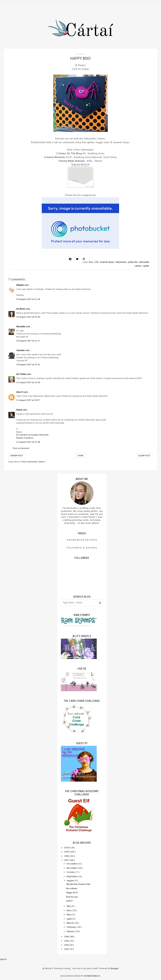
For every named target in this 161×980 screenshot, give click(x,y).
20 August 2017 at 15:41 (28, 364)
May (69, 914)
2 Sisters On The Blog (69, 153)
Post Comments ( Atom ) (33, 462)
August (70, 880)
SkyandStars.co (92, 976)
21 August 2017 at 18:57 (28, 400)
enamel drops (107, 262)
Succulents (72, 888)
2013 (67, 945)
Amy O (20, 392)
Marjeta (20, 285)
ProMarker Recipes (82, 540)
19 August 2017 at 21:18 (28, 299)
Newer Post (17, 455)
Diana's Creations (25, 438)
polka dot (133, 262)
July (69, 906)
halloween (121, 262)
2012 (67, 949)
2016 (67, 936)
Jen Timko (21, 374)
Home (81, 455)
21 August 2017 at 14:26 (28, 382)
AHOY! (69, 901)
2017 (67, 860)
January (71, 931)
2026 (67, 848)
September (72, 876)
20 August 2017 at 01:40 (28, 317)
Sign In (3, 959)
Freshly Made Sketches (72, 161)
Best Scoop (72, 897)
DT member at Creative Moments (32, 435)
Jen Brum (21, 309)
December (72, 864)
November (72, 868)
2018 (67, 856)
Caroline (21, 350)
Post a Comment (21, 448)
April (69, 919)
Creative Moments (55, 157)
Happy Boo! (72, 892)
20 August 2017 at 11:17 (28, 341)
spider (146, 266)
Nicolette (21, 326)
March (70, 923)
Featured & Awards (82, 548)
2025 (67, 852)
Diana (19, 410)
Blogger (115, 968)
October (71, 872)
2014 (67, 941)
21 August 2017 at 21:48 (28, 442)
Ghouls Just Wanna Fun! (78, 884)
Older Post (144, 455)
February (72, 927)
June (69, 910)
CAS (97, 262)
